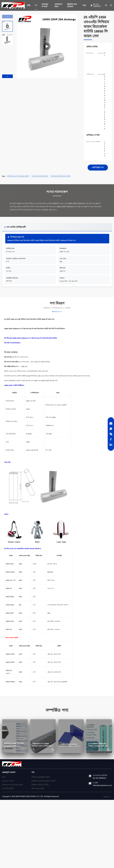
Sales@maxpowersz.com (102, 785)
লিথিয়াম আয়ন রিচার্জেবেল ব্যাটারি (43, 781)
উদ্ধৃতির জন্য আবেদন (72, 5)
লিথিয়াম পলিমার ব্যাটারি (40, 785)
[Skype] (111, 434)
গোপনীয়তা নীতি (8, 789)
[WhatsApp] (111, 429)
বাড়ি (29, 5)
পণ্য (36, 5)
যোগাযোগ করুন (58, 5)
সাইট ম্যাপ (107, 797)
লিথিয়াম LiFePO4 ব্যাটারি (41, 777)
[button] (7, 76)
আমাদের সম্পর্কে (45, 5)
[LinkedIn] (111, 445)
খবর (84, 5)
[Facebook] (111, 439)
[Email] (111, 423)
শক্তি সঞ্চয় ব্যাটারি (38, 789)
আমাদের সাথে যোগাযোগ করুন (13, 785)
